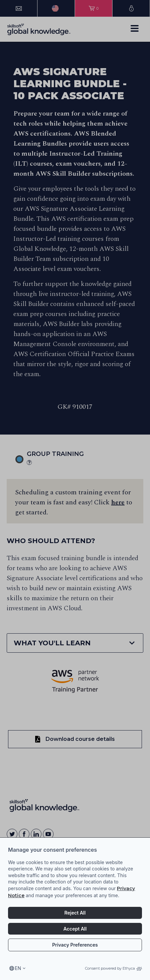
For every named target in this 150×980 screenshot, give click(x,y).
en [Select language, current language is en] (18, 968)
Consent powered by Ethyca (114, 968)
